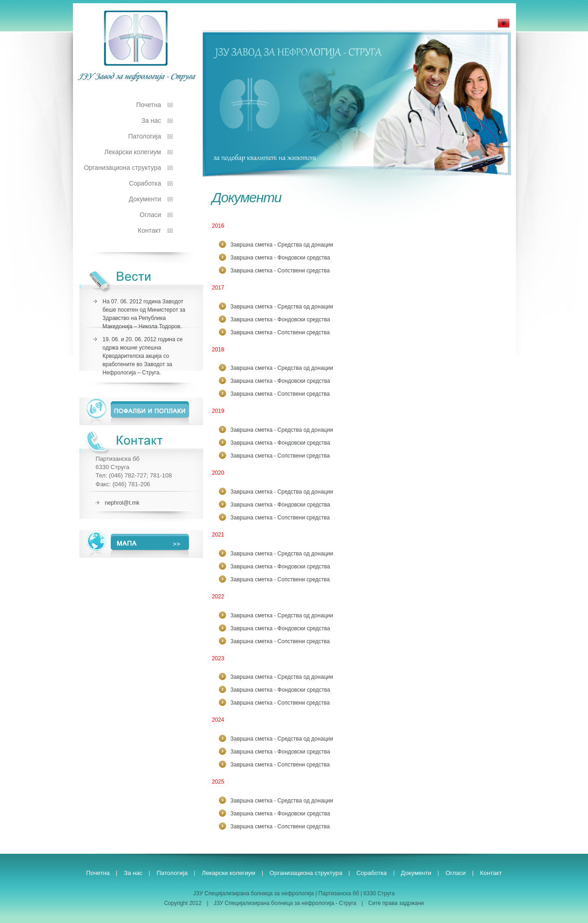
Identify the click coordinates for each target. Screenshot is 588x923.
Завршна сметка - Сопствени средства (280, 271)
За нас (151, 121)
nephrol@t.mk (122, 503)
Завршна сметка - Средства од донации (282, 245)
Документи (145, 199)
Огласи (150, 215)
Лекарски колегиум (133, 152)
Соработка (145, 183)
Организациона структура (123, 168)
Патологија (145, 136)
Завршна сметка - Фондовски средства (280, 258)
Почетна (149, 105)
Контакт (150, 230)
